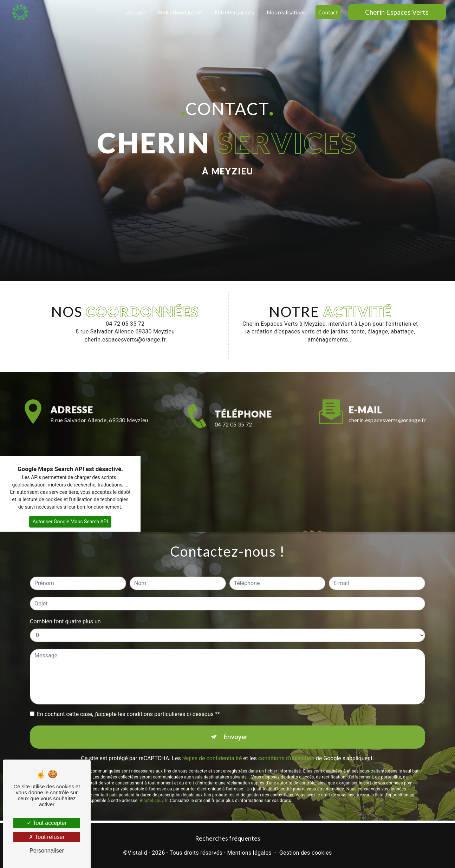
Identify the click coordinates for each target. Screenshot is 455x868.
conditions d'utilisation (286, 733)
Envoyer (235, 712)
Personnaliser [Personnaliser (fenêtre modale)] (47, 851)
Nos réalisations (286, 12)
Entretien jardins (234, 12)
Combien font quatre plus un (65, 596)
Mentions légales (249, 853)
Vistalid (137, 853)
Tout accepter (47, 823)
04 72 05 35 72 (233, 449)
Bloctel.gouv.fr (154, 776)
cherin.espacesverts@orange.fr (387, 395)
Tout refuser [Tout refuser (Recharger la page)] (47, 837)
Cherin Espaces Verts (397, 12)
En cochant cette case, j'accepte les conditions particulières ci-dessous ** (128, 689)
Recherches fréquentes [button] (228, 838)
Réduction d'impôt (180, 12)
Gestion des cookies (306, 853)
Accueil (136, 12)
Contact (328, 12)
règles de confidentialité (212, 733)
